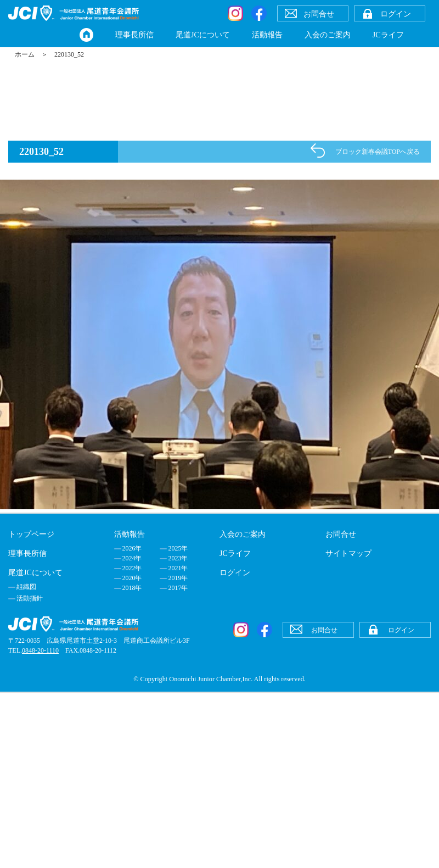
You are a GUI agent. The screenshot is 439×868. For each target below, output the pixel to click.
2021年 (178, 568)
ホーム (25, 54)
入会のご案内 (328, 35)
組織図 (26, 587)
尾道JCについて (203, 35)
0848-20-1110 (40, 650)
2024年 (132, 558)
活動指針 (30, 598)
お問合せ (341, 534)
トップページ (31, 534)
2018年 (132, 588)
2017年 (178, 588)
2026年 (132, 548)
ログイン (235, 573)
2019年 (178, 578)
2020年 (132, 578)
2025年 (178, 548)
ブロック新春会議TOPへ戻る (378, 152)
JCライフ (388, 35)
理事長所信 (134, 35)
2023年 (178, 558)
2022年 (132, 568)
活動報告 (267, 35)
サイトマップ (348, 553)
